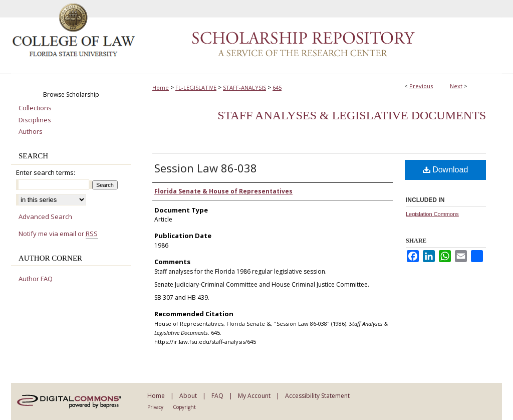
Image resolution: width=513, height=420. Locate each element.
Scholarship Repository (319, 37)
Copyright (184, 407)
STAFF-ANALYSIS (244, 87)
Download (446, 170)
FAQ (217, 396)
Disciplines (35, 120)
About (188, 396)
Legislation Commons (432, 214)
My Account (254, 396)
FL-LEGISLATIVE (196, 87)
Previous (421, 86)
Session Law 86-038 (206, 168)
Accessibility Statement (317, 396)
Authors (31, 132)
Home (161, 87)
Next (456, 86)
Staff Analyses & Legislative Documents (352, 115)
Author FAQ (36, 279)
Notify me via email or (58, 234)
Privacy (155, 407)
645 (277, 87)
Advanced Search (45, 217)
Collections (35, 108)
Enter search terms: (46, 172)
